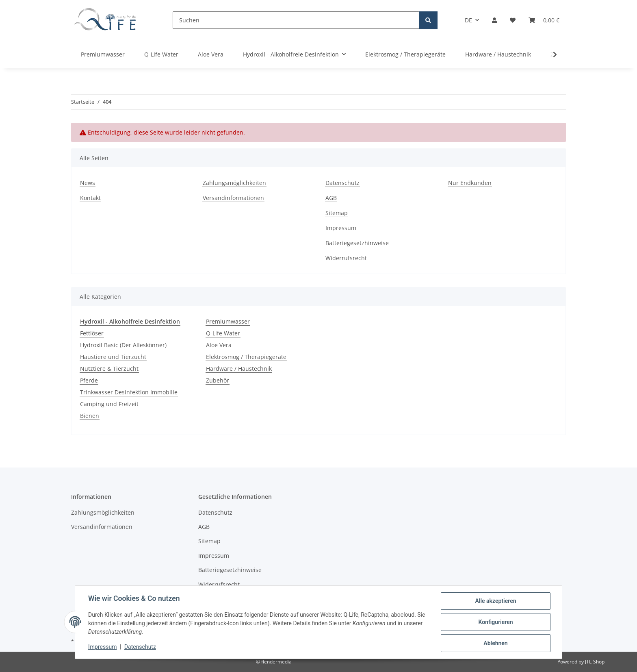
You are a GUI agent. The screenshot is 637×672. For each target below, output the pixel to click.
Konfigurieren (495, 622)
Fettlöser (92, 333)
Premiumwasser (228, 321)
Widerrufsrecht (346, 258)
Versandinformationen (233, 198)
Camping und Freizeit (109, 404)
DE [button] (468, 20)
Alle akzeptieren (495, 601)
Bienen (90, 416)
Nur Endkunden (470, 183)
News (88, 183)
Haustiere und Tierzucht (113, 357)
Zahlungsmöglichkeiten (234, 183)
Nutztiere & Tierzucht (109, 369)
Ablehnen (495, 643)
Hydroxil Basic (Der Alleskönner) (123, 345)
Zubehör (218, 380)
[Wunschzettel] (513, 20)
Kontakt (90, 198)
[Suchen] (296, 20)
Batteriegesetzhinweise (357, 243)
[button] (494, 20)
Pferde (89, 380)
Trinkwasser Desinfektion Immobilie (129, 392)
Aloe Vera (219, 345)
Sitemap (337, 213)
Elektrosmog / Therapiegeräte (246, 357)
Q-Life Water (223, 333)
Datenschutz (140, 647)
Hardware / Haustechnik (239, 369)
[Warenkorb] (544, 20)
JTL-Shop (595, 662)
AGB (331, 198)
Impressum (102, 647)
